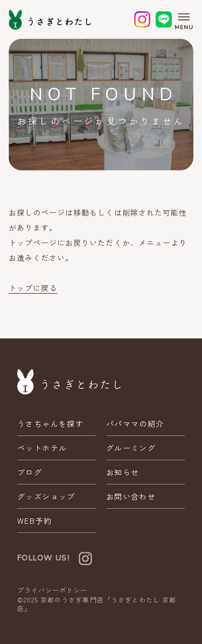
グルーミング (131, 448)
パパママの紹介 (135, 424)
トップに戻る (33, 288)
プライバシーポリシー (52, 590)
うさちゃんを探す (50, 424)
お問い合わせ (131, 496)
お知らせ (123, 472)
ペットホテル (42, 448)
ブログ (30, 472)
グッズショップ (46, 496)
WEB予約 (34, 521)
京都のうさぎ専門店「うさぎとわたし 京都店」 (97, 604)
